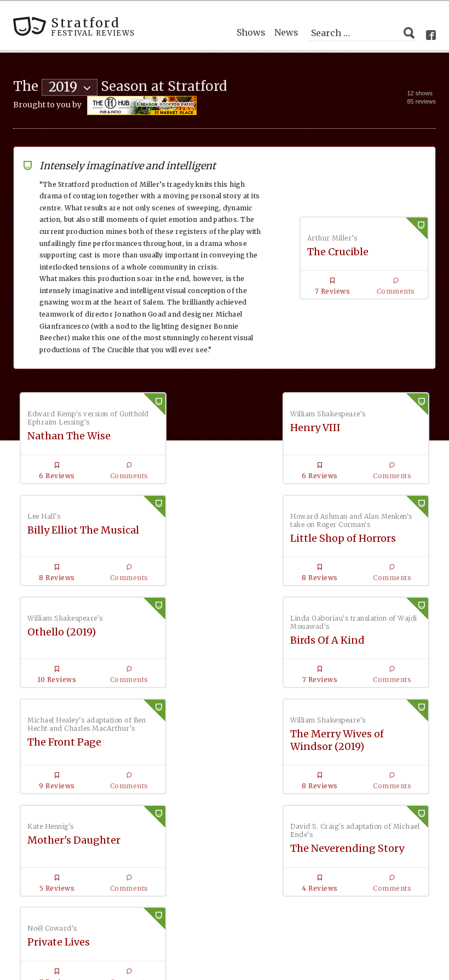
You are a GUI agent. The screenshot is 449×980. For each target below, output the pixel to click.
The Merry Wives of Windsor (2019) (213, 636)
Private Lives (337, 740)
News (286, 31)
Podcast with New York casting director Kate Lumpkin (165, 882)
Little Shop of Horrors (80, 536)
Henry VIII (192, 426)
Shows (251, 31)
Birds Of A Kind (343, 536)
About (259, 891)
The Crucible (338, 250)
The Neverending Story (84, 749)
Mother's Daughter (353, 630)
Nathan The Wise (69, 434)
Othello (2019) (201, 528)
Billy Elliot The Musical (362, 426)
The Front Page (64, 646)
